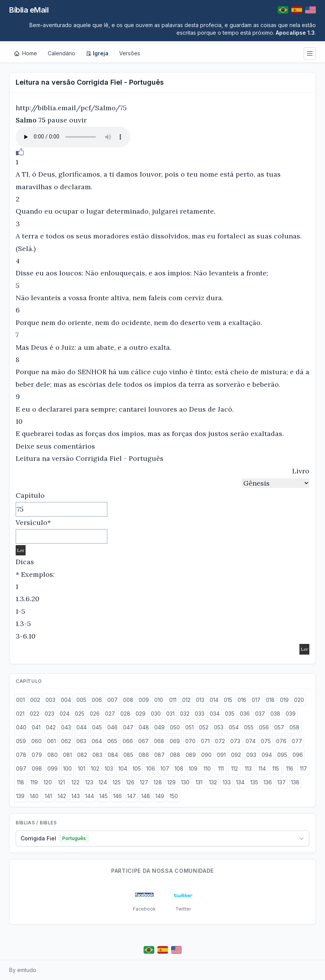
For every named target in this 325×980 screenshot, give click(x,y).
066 (128, 741)
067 (143, 741)
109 (193, 768)
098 (37, 768)
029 (141, 714)
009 (144, 700)
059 (21, 741)
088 (175, 755)
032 (185, 714)
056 (264, 727)
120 (48, 782)
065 (112, 741)
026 (95, 714)
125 (117, 782)
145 (103, 796)
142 (62, 796)
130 (185, 782)
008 (128, 700)
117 (303, 768)
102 (95, 768)
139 (20, 796)
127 (144, 782)
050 (175, 727)
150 (174, 796)
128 (158, 782)
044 (82, 727)
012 (186, 700)
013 (200, 700)
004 (66, 700)
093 (251, 755)
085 (128, 755)
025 (80, 714)
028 (125, 714)
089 (191, 755)
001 (20, 700)
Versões (130, 53)
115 (276, 768)
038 (275, 714)
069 (175, 741)
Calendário (61, 53)
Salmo (26, 120)
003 (50, 700)
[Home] (25, 53)
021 (20, 714)
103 (109, 768)
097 (21, 768)
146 (117, 796)
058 (294, 727)
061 (51, 741)
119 (34, 782)
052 (204, 727)
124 (103, 782)
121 (61, 782)
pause (57, 120)
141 (48, 796)
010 (159, 700)
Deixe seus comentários (55, 446)
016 (242, 700)
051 (189, 727)
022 (35, 714)
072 (220, 741)
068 (159, 741)
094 (267, 755)
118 (20, 782)
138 (295, 782)
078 (21, 755)
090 (206, 755)
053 (219, 727)
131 (199, 782)
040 (21, 727)
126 (130, 782)
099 (53, 768)
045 (97, 727)
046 (112, 727)
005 (81, 700)
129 (171, 782)
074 (251, 741)
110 (207, 768)
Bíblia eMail (29, 10)
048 (144, 727)
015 (228, 700)
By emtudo (23, 970)
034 (215, 714)
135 (254, 782)
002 (35, 700)
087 (159, 755)
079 (37, 755)
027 (110, 714)
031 (170, 714)
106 (151, 768)
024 (65, 714)
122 (75, 782)
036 (245, 714)
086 (144, 755)
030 (156, 714)
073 (235, 741)
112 (234, 768)
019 (284, 700)
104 (123, 768)
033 (200, 714)
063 (81, 741)
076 (281, 741)
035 (230, 714)
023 (49, 714)
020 (299, 700)
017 (256, 700)
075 (266, 741)
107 (165, 768)
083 (97, 755)
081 (67, 755)
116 (290, 768)
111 (221, 768)
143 (76, 796)
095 (282, 755)
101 (82, 768)
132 (213, 782)
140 (34, 796)
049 (159, 727)
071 (205, 741)
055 (249, 727)
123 (89, 782)
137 (281, 782)
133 (227, 782)
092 (236, 755)
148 (146, 796)
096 (298, 755)
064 (97, 741)
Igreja (97, 53)
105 (137, 768)
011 (173, 700)
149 (160, 796)
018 (270, 700)
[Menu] (310, 53)
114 (262, 768)
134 (240, 782)
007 (112, 700)
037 (260, 714)
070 (190, 741)
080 (53, 755)
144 (90, 796)
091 (221, 755)
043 (66, 727)
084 (113, 755)
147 (132, 796)
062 (66, 741)
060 (36, 741)
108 (179, 768)
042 (51, 727)
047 (128, 727)
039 (291, 714)
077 (297, 741)
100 (67, 768)
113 (248, 768)
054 (234, 727)
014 (214, 700)
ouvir (78, 120)
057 (279, 727)
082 (82, 755)
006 (97, 700)
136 (268, 782)
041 (36, 727)
